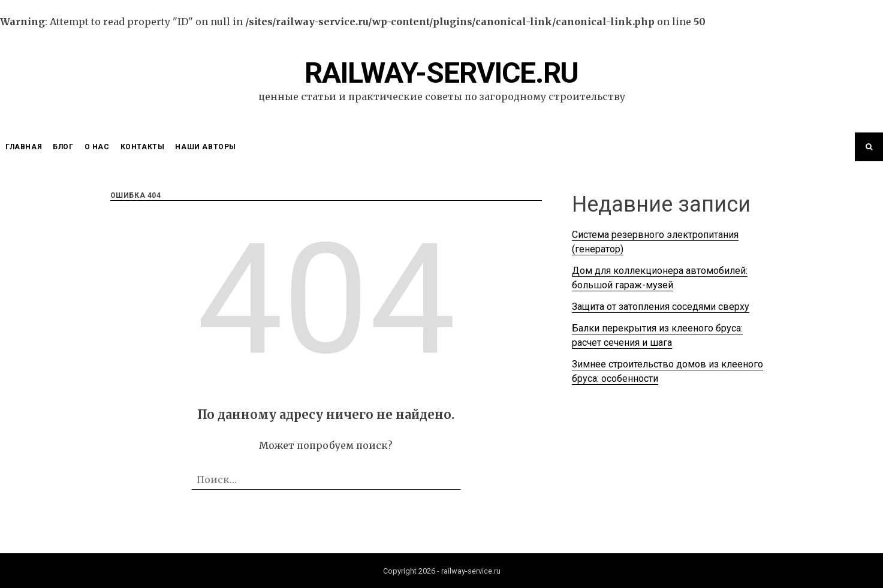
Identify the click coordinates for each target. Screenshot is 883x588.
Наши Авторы (206, 147)
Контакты (143, 147)
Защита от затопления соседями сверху (661, 307)
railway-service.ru (441, 73)
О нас (97, 147)
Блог (63, 147)
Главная (24, 147)
